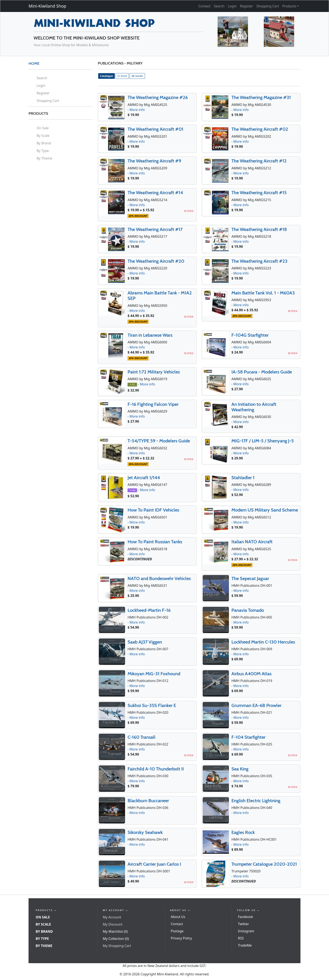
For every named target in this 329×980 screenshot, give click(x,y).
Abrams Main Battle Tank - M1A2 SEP (160, 296)
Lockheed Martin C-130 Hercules (263, 642)
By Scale (43, 136)
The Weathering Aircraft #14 (155, 193)
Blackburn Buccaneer (148, 801)
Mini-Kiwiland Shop (47, 6)
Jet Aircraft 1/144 (144, 478)
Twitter (243, 924)
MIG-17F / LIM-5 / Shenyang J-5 (263, 441)
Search (219, 6)
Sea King (240, 769)
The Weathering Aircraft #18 (259, 229)
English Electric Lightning (256, 801)
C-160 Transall (142, 737)
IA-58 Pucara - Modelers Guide (262, 372)
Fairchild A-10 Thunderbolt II (156, 769)
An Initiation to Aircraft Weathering (254, 407)
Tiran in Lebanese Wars (150, 335)
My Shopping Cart (117, 946)
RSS (241, 938)
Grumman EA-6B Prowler (256, 705)
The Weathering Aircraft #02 (260, 129)
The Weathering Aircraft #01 (155, 129)
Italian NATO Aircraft (252, 542)
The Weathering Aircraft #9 (154, 161)
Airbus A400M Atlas (251, 674)
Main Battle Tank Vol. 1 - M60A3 (263, 293)
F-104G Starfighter (250, 335)
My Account (112, 917)
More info (137, 110)
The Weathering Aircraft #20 (156, 261)
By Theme (44, 158)
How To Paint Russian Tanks (155, 542)
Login (232, 6)
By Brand (44, 143)
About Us (178, 917)
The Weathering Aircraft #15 (259, 193)
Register (247, 6)
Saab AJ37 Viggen (145, 642)
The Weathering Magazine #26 (158, 97)
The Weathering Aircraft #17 (155, 229)
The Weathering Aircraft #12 (259, 161)
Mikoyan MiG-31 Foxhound (154, 674)
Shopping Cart (268, 6)
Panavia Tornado (248, 610)
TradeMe (245, 945)
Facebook (245, 917)
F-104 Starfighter (248, 737)
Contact (204, 6)
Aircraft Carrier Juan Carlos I (154, 864)
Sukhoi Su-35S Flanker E (152, 705)
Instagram (246, 931)
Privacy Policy (181, 938)
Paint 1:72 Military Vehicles (154, 372)
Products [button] (289, 6)
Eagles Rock (243, 832)
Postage (177, 931)
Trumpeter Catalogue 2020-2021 (264, 864)
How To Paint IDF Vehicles (153, 510)
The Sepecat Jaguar (250, 578)
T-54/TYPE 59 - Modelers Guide (159, 441)
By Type (43, 151)
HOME (34, 63)
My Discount (113, 924)
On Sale (42, 128)
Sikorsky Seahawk (145, 832)
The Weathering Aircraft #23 (259, 261)
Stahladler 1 (243, 478)
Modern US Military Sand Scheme (265, 510)
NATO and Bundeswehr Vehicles (159, 578)
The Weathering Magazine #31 (261, 97)
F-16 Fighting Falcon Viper (153, 404)
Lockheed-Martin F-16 (149, 610)
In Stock (122, 76)
